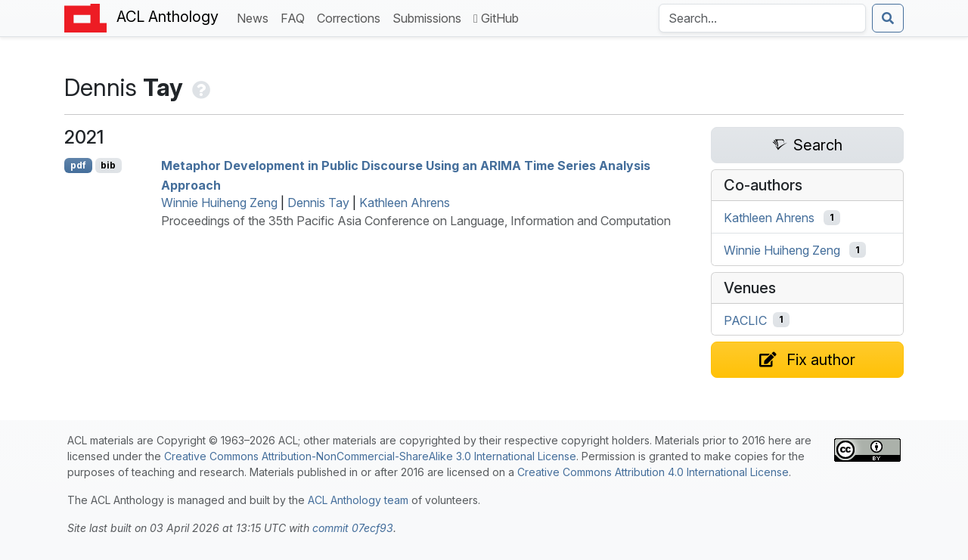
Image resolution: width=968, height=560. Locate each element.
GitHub (496, 18)
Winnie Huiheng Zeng (219, 203)
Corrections (352, 17)
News (256, 17)
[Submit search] (888, 18)
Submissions (430, 17)
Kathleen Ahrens (405, 203)
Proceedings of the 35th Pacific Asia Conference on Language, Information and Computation (416, 221)
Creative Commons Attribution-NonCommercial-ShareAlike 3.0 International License (370, 456)
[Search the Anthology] (762, 18)
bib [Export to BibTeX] (108, 165)
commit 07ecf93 (353, 528)
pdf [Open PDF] (78, 165)
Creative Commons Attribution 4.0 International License (653, 472)
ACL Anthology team (358, 500)
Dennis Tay (318, 203)
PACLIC (745, 320)
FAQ (296, 17)
